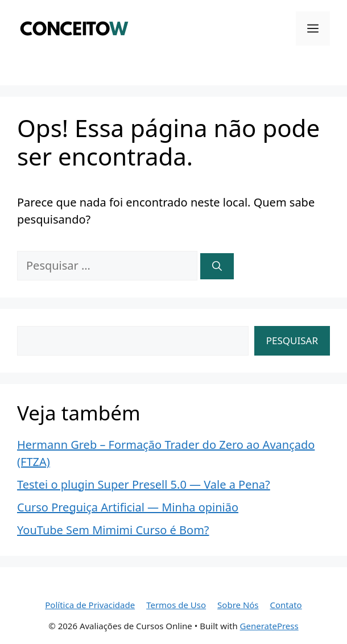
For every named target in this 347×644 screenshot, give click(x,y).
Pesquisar (292, 340)
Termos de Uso (176, 605)
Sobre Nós (238, 605)
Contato (286, 605)
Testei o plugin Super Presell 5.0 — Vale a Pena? (144, 484)
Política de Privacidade (90, 605)
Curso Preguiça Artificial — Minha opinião (128, 507)
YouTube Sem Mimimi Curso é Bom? (113, 530)
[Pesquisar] (217, 266)
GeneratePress (269, 626)
